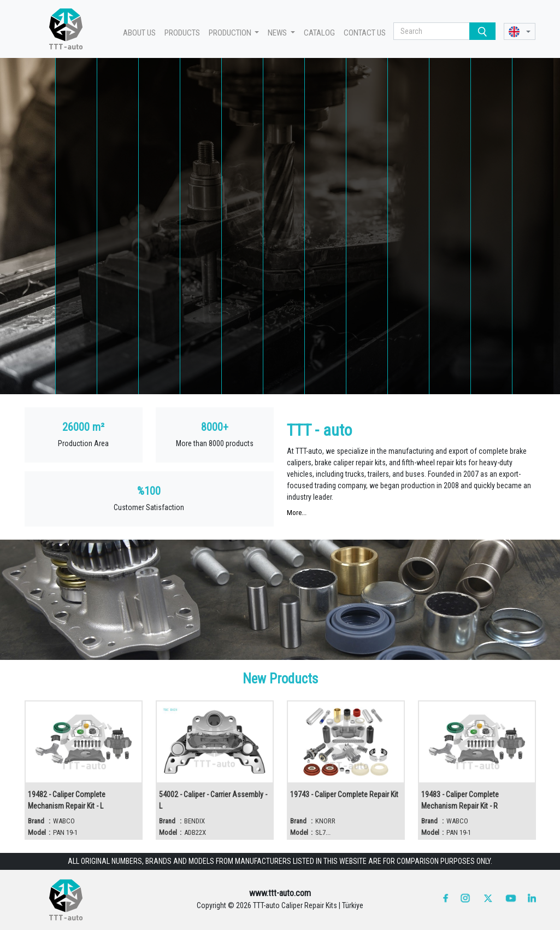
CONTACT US (365, 33)
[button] (520, 31)
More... (297, 513)
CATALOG (319, 33)
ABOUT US (139, 33)
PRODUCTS (182, 33)
